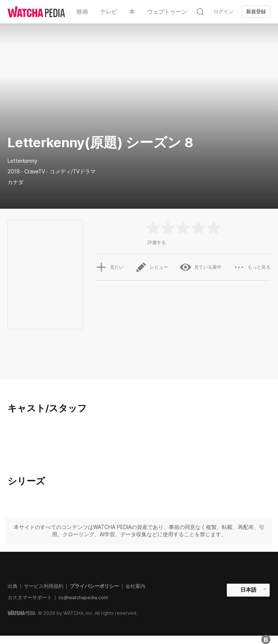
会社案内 (135, 586)
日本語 (248, 590)
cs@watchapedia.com (83, 598)
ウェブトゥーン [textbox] (167, 12)
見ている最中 (201, 267)
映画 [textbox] (82, 12)
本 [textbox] (132, 12)
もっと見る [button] (252, 267)
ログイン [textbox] (223, 12)
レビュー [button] (152, 267)
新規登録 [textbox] (256, 12)
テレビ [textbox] (109, 12)
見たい (110, 267)
